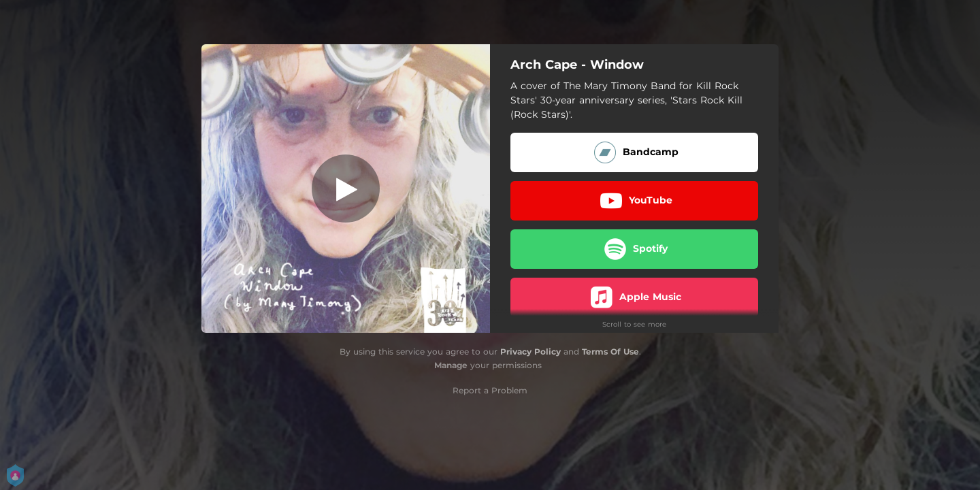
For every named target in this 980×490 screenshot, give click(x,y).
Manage (451, 365)
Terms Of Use (610, 352)
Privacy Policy (530, 352)
